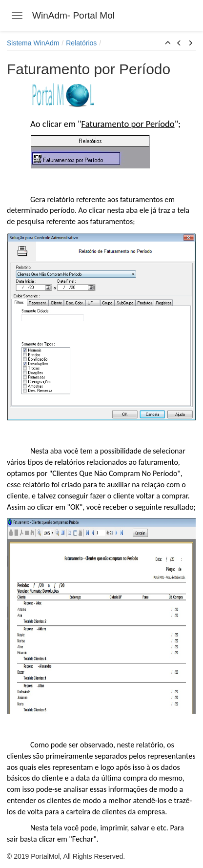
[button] (168, 43)
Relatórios (81, 43)
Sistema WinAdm (33, 43)
